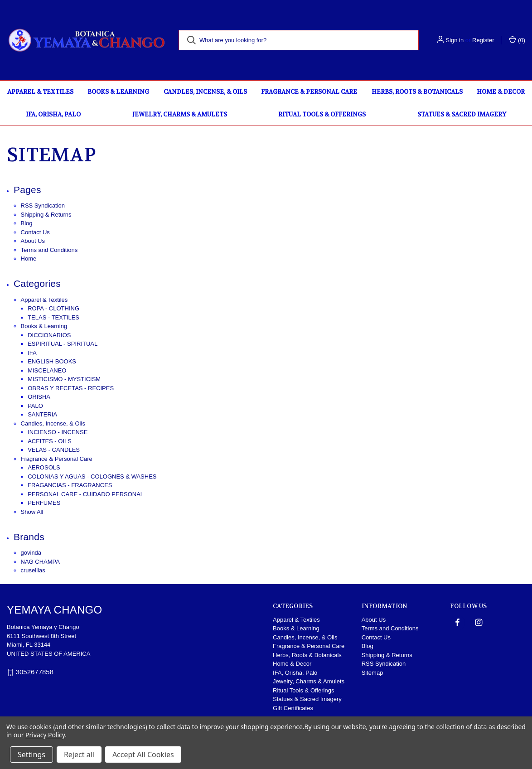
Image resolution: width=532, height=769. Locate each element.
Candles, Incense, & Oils (205, 92)
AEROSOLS (44, 467)
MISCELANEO (47, 370)
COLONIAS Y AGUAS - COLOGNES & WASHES (92, 476)
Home (29, 259)
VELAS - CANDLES (54, 450)
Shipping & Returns (46, 215)
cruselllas (33, 570)
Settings (31, 754)
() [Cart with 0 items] (517, 40)
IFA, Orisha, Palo (53, 114)
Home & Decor (501, 92)
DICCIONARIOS (49, 335)
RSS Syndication (43, 206)
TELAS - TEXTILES (53, 317)
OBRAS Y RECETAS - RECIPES (71, 388)
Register (483, 40)
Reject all (79, 754)
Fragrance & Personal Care (309, 92)
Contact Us (35, 232)
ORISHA (39, 397)
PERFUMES (44, 503)
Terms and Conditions (49, 250)
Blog (27, 223)
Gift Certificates (293, 708)
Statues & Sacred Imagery (462, 114)
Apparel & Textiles (40, 92)
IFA (32, 353)
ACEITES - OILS (50, 441)
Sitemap (372, 673)
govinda (31, 553)
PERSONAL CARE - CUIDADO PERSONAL (86, 494)
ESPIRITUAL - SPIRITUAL (63, 344)
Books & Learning (118, 92)
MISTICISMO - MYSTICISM (64, 379)
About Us (33, 241)
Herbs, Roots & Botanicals (417, 92)
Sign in (455, 40)
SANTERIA (42, 414)
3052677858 (35, 672)
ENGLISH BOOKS (52, 361)
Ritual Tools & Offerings (322, 114)
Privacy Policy (45, 735)
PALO (35, 406)
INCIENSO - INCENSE (58, 432)
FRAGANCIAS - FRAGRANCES (70, 485)
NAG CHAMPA (40, 562)
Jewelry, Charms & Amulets (180, 114)
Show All (32, 512)
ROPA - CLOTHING (53, 308)
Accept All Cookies (143, 754)
